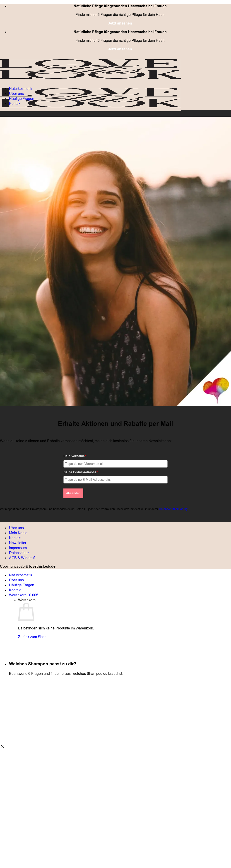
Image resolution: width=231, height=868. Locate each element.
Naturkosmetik (21, 89)
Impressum (18, 548)
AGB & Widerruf (22, 558)
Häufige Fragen (22, 99)
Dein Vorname (75, 456)
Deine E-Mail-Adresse (81, 472)
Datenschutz (19, 553)
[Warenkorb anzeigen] (24, 595)
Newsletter (18, 543)
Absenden (73, 493)
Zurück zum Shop (32, 637)
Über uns (16, 94)
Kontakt (15, 104)
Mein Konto (18, 533)
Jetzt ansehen (120, 23)
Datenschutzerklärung (173, 509)
